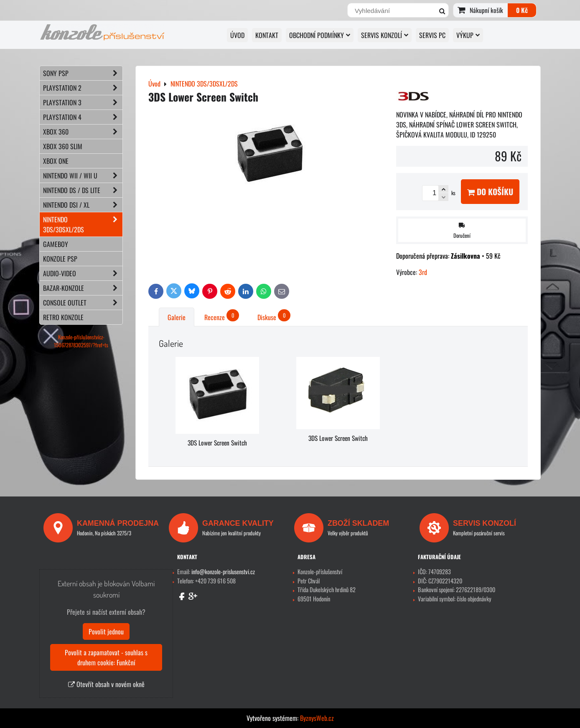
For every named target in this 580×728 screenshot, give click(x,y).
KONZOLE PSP (60, 259)
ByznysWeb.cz (317, 718)
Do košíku (490, 192)
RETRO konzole (63, 317)
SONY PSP (83, 73)
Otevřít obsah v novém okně (106, 684)
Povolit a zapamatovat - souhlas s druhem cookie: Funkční (106, 657)
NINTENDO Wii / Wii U (83, 176)
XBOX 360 (83, 132)
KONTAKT (267, 35)
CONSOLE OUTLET (83, 303)
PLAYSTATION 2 (83, 88)
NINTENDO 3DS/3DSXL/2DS (83, 224)
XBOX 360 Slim (63, 146)
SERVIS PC (432, 35)
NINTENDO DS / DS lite (83, 190)
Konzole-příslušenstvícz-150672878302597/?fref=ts (81, 341)
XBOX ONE (56, 161)
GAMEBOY (56, 244)
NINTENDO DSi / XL (83, 205)
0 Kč (522, 10)
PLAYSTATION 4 (83, 117)
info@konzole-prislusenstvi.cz (223, 571)
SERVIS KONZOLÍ (385, 35)
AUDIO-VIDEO (83, 273)
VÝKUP (468, 35)
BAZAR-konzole (83, 288)
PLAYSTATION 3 (83, 102)
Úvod (237, 35)
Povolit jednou (106, 631)
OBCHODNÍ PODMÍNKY (320, 35)
